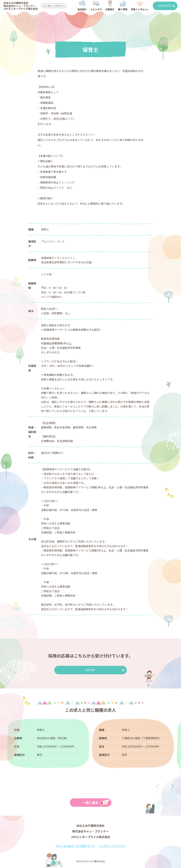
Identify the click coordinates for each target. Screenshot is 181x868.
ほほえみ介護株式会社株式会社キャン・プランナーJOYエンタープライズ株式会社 (21, 6)
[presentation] (157, 787)
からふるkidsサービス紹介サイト (75, 846)
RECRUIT (165, 6)
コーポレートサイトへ (54, 6)
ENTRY (91, 670)
